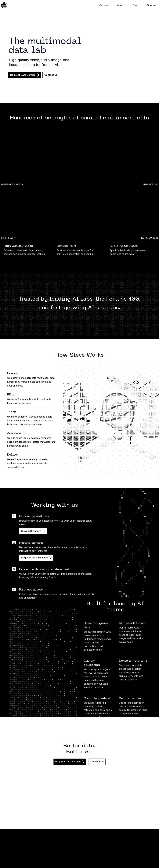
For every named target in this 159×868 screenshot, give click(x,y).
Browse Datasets (33, 531)
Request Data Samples (36, 558)
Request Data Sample (25, 75)
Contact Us (51, 75)
